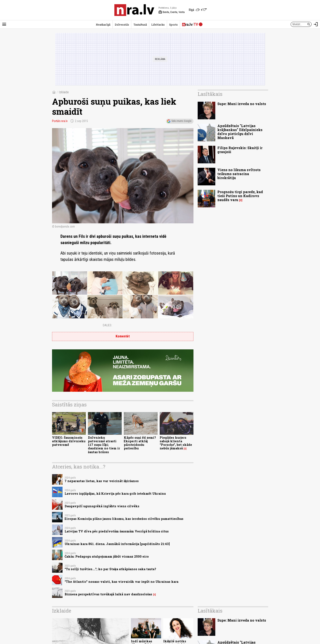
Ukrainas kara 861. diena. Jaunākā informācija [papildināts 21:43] (117, 544)
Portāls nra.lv (60, 121)
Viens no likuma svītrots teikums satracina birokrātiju (239, 174)
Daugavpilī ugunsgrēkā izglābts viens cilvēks (102, 506)
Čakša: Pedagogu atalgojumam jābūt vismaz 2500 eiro (107, 556)
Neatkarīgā (103, 25)
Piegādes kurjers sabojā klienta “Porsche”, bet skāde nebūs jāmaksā (176, 443)
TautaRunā (140, 25)
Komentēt (123, 336)
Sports (173, 25)
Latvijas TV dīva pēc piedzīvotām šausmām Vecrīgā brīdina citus (117, 531)
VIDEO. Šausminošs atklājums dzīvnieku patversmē (69, 441)
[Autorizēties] (316, 24)
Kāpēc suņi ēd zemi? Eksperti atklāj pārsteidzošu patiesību (140, 443)
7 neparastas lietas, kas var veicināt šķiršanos (102, 481)
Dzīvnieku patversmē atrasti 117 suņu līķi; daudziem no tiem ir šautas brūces (104, 445)
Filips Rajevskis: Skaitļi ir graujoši (240, 150)
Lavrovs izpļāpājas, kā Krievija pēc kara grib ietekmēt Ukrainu (115, 494)
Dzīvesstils (122, 25)
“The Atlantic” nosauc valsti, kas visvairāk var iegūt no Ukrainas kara (121, 582)
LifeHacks (158, 25)
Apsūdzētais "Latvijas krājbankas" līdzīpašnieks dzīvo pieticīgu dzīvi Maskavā (240, 132)
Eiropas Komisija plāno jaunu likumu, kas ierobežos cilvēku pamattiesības (124, 519)
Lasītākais (210, 94)
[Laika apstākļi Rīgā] (198, 10)
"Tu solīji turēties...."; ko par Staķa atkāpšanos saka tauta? (110, 569)
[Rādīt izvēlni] (4, 24)
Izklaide (64, 92)
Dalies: (107, 325)
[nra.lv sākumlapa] (134, 10)
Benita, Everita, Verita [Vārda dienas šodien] (172, 12)
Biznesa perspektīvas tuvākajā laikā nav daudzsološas (108, 594)
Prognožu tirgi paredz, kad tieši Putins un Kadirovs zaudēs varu (240, 196)
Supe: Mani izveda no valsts (242, 104)
